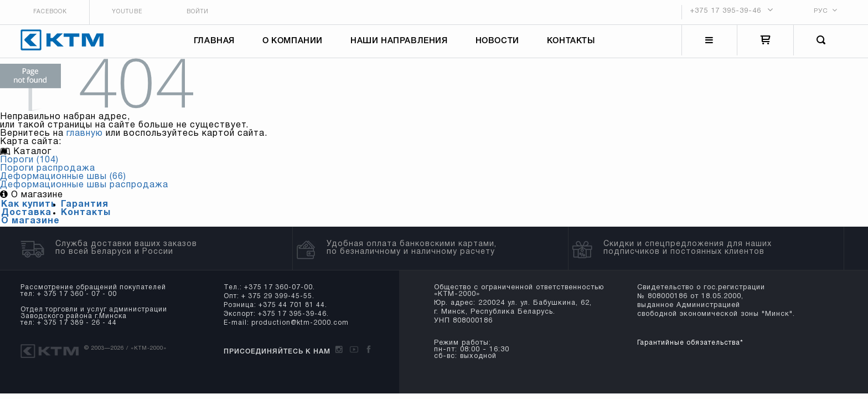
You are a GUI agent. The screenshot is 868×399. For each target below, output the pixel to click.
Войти (203, 11)
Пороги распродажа (48, 173)
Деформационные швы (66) (63, 182)
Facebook (44, 11)
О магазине (30, 226)
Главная (216, 43)
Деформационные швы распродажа (84, 190)
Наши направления (401, 43)
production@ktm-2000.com (297, 328)
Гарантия (85, 209)
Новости (500, 43)
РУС (821, 10)
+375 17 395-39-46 (726, 11)
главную (85, 139)
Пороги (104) (29, 165)
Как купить (29, 209)
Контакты (573, 43)
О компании (295, 43)
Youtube (127, 11)
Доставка (26, 218)
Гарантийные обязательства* (684, 348)
